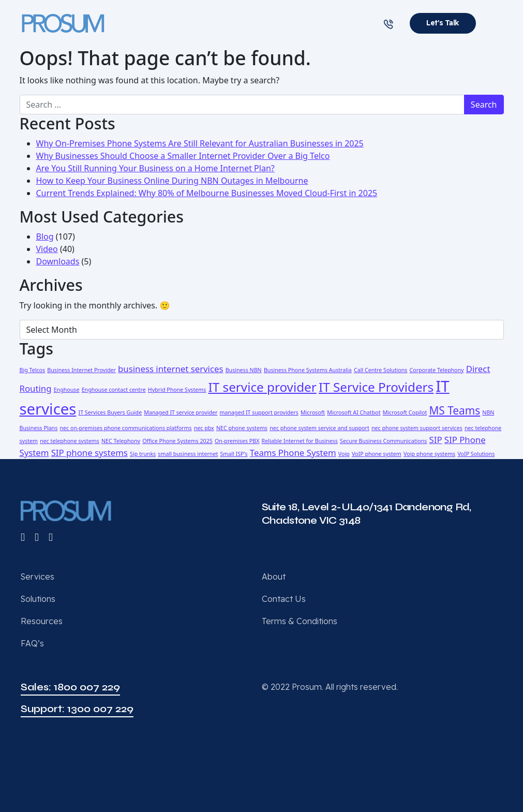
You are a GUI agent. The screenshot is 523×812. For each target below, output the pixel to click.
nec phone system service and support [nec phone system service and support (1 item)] (319, 428)
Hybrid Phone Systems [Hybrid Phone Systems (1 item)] (177, 390)
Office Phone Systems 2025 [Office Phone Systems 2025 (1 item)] (177, 441)
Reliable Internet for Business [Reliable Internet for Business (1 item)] (300, 441)
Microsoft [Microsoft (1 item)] (313, 412)
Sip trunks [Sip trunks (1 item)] (143, 454)
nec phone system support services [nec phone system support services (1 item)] (417, 428)
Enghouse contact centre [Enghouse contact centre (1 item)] (114, 390)
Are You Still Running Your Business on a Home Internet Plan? (155, 168)
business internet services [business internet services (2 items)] (170, 369)
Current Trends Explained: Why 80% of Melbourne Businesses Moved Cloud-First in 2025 (207, 193)
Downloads (58, 261)
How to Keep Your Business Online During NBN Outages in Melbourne (172, 181)
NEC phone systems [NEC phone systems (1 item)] (242, 428)
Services (38, 577)
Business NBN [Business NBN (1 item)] (244, 370)
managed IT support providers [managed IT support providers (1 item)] (259, 412)
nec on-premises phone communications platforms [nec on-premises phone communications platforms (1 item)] (125, 428)
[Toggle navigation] (496, 23)
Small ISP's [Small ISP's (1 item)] (234, 454)
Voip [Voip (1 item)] (344, 454)
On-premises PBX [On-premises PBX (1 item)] (237, 441)
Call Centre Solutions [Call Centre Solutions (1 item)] (381, 370)
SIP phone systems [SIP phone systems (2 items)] (89, 453)
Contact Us (284, 599)
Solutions (38, 599)
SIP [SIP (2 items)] (436, 440)
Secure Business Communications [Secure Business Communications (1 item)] (383, 441)
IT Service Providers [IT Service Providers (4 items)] (376, 387)
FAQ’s (32, 643)
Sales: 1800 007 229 (70, 687)
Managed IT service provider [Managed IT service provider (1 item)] (181, 412)
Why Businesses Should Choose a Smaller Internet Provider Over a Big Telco (183, 156)
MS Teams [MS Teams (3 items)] (454, 410)
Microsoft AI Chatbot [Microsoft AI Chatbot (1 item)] (354, 412)
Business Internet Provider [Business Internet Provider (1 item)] (81, 370)
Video (47, 249)
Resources (42, 621)
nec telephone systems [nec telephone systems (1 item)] (70, 441)
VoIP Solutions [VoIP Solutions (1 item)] (476, 454)
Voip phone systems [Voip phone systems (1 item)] (429, 454)
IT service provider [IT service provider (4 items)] (263, 387)
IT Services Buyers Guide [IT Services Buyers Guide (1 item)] (110, 412)
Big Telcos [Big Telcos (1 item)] (33, 370)
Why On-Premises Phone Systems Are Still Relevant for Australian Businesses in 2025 (200, 143)
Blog (45, 237)
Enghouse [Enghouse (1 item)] (67, 390)
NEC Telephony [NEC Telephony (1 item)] (121, 441)
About (274, 577)
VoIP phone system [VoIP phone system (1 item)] (377, 454)
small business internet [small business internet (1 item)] (188, 454)
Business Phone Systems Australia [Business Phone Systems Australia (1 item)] (308, 370)
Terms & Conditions (300, 621)
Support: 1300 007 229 (77, 709)
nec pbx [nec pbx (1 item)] (204, 428)
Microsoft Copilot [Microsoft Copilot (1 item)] (405, 412)
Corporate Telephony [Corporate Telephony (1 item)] (437, 370)
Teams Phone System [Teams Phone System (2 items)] (293, 453)
